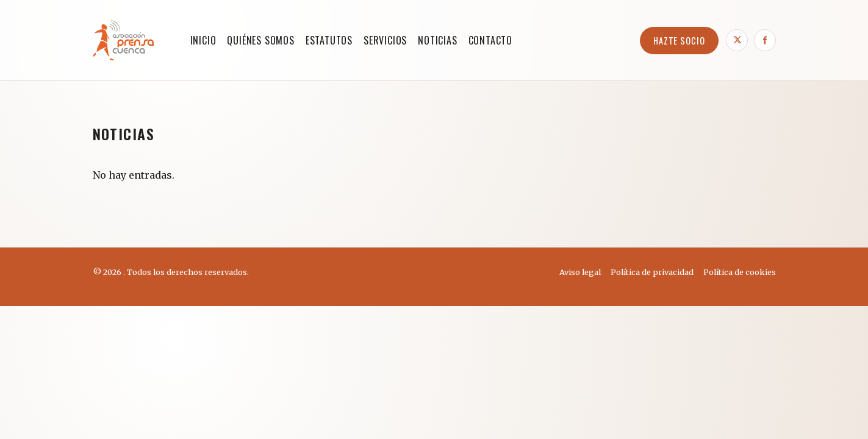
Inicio (203, 40)
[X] (737, 40)
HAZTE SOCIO (679, 41)
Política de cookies (740, 272)
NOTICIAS (437, 40)
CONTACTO (490, 40)
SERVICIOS (385, 40)
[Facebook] (765, 40)
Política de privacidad (652, 272)
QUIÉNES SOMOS (260, 40)
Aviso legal (580, 272)
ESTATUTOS (329, 40)
